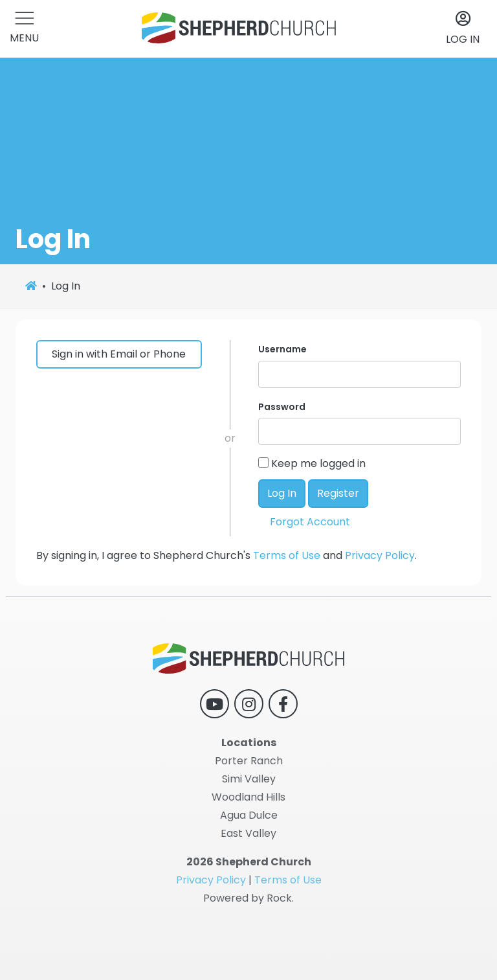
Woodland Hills (248, 797)
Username (282, 349)
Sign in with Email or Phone (119, 354)
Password (282, 407)
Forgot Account (310, 522)
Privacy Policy (380, 555)
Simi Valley (249, 779)
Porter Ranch (249, 761)
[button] (24, 29)
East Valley (248, 833)
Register (338, 493)
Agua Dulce (249, 815)
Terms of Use (287, 555)
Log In (282, 493)
